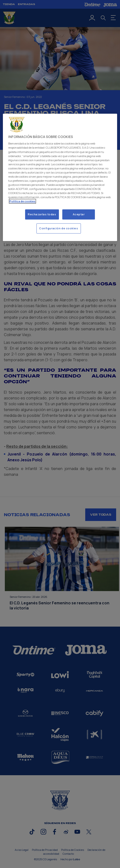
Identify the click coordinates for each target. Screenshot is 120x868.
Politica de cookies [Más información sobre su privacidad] (22, 201)
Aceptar (79, 214)
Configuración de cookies (59, 228)
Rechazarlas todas (42, 214)
